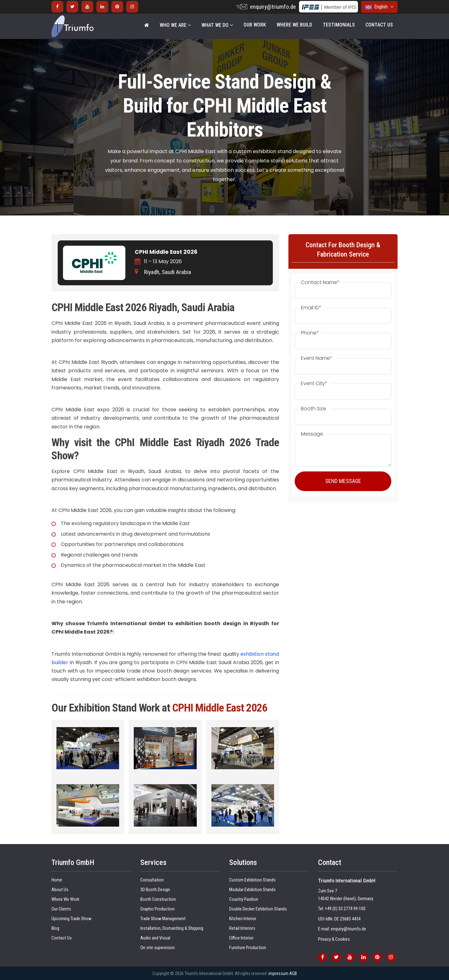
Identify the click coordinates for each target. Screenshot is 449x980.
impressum (278, 973)
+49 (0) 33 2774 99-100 (345, 909)
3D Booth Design (155, 890)
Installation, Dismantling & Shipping (172, 928)
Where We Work (65, 899)
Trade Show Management (163, 919)
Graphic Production (157, 909)
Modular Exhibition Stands (252, 890)
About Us (60, 890)
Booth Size (314, 409)
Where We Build (294, 25)
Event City (314, 384)
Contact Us (379, 25)
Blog (55, 928)
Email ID (311, 308)
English (379, 7)
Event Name (317, 358)
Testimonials (339, 25)
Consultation (152, 880)
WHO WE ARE (175, 25)
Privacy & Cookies (334, 939)
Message (312, 434)
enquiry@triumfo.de (273, 7)
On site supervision (157, 948)
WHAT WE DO (217, 25)
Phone (310, 333)
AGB (293, 973)
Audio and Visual (155, 938)
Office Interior (241, 938)
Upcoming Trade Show (71, 919)
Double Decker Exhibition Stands (258, 909)
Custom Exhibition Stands (252, 880)
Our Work (255, 25)
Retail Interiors (242, 928)
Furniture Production (248, 948)
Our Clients (61, 909)
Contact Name (320, 282)
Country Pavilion (244, 899)
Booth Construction (158, 899)
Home (57, 880)
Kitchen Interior (243, 919)
